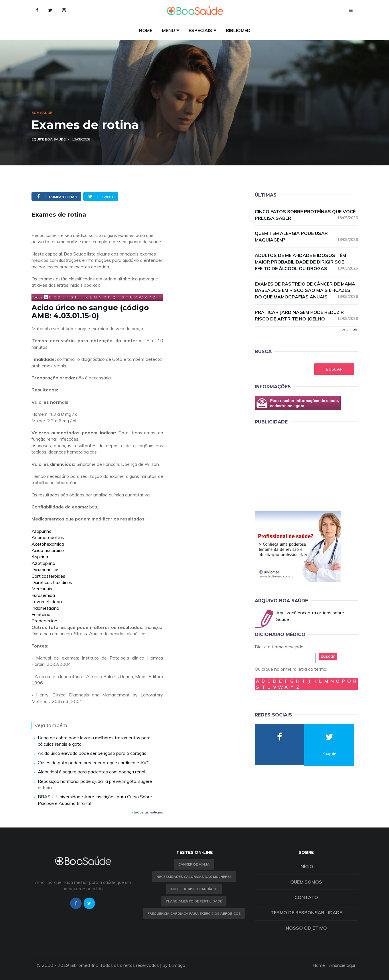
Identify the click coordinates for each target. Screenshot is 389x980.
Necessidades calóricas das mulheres (194, 877)
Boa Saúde (42, 113)
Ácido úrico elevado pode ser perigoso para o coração (92, 753)
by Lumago (174, 965)
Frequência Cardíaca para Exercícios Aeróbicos (194, 913)
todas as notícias (148, 812)
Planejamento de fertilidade (194, 901)
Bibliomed (238, 30)
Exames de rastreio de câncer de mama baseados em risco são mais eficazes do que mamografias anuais (306, 290)
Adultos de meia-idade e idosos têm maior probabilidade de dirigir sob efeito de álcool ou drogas (306, 262)
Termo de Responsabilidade (306, 912)
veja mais (350, 329)
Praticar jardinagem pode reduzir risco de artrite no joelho (306, 315)
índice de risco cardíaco (194, 889)
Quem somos (306, 882)
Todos (37, 297)
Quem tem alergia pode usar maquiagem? (306, 236)
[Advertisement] (298, 467)
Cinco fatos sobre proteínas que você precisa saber (306, 215)
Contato (306, 897)
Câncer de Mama (194, 864)
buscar (328, 656)
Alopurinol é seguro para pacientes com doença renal (91, 772)
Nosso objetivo (306, 928)
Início (306, 866)
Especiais (200, 30)
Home (146, 30)
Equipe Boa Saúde (49, 139)
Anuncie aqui (342, 965)
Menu (168, 30)
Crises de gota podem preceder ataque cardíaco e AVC (94, 763)
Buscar (334, 369)
